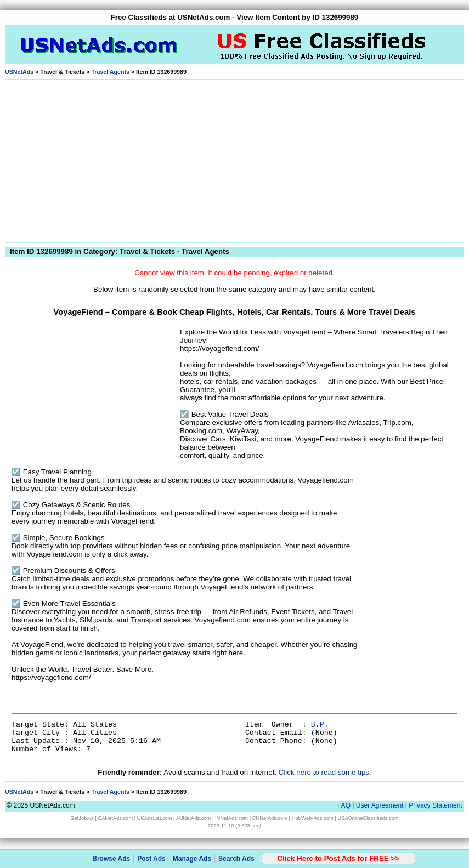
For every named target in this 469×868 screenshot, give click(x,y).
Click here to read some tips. (325, 772)
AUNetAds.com (194, 818)
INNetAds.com (231, 818)
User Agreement (380, 805)
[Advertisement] (234, 159)
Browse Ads (111, 859)
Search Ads (236, 859)
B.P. (320, 725)
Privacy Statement (435, 805)
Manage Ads (192, 859)
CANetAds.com (115, 818)
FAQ (344, 805)
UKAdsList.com (155, 818)
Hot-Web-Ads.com (313, 818)
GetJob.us (82, 818)
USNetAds (19, 72)
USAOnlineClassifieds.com (368, 818)
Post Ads (151, 859)
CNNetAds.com (270, 818)
